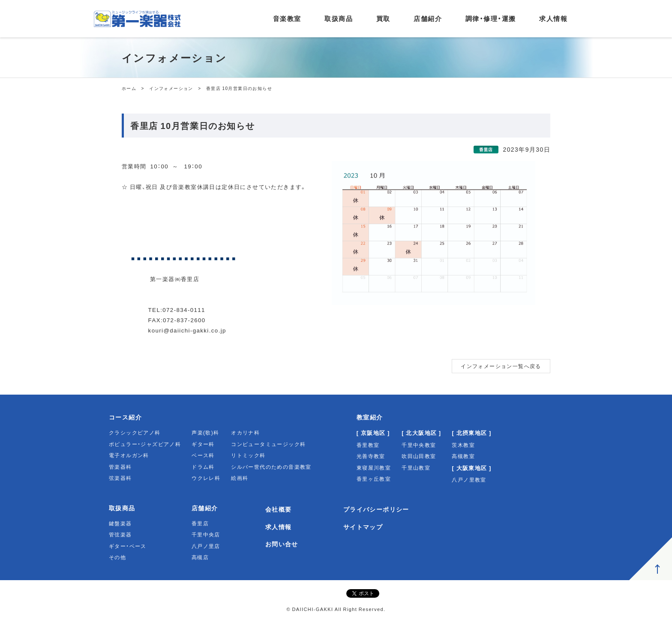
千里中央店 (206, 534)
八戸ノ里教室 (469, 479)
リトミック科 (248, 455)
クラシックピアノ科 (135, 432)
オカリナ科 (245, 432)
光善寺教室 (371, 456)
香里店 (200, 523)
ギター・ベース (128, 546)
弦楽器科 (120, 478)
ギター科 (203, 444)
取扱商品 (339, 18)
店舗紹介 (428, 18)
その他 (117, 557)
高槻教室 (463, 456)
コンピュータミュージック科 (268, 444)
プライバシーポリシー (376, 509)
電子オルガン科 (129, 455)
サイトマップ (363, 527)
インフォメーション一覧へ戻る (501, 366)
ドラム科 (203, 467)
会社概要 (279, 509)
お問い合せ (282, 544)
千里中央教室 (419, 445)
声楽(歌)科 (205, 432)
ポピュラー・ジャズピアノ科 (145, 444)
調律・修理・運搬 (491, 18)
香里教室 (368, 445)
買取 (383, 18)
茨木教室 (463, 445)
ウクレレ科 (206, 478)
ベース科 (203, 455)
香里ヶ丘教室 (374, 479)
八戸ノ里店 (206, 546)
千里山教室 (416, 467)
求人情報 (553, 18)
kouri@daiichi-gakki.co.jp (187, 330)
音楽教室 (287, 18)
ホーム (129, 88)
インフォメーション (171, 88)
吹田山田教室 (419, 456)
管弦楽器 (120, 534)
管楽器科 (120, 467)
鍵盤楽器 (120, 523)
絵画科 (240, 478)
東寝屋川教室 (374, 467)
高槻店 (200, 557)
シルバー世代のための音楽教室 (271, 467)
